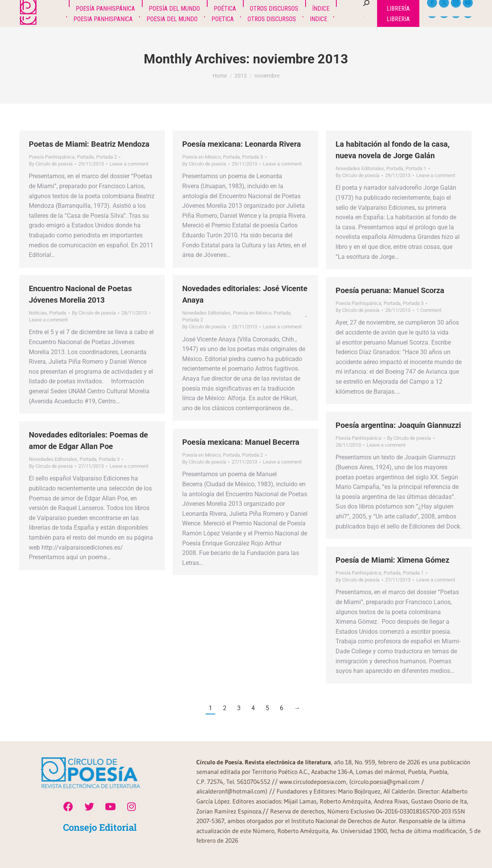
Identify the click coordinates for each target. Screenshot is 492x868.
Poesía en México (201, 157)
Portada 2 (106, 157)
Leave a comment (129, 164)
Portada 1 (416, 168)
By (51, 164)
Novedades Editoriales (360, 168)
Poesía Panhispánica (52, 157)
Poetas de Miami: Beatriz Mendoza (89, 144)
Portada (85, 157)
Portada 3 (253, 157)
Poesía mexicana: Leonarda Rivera (242, 144)
